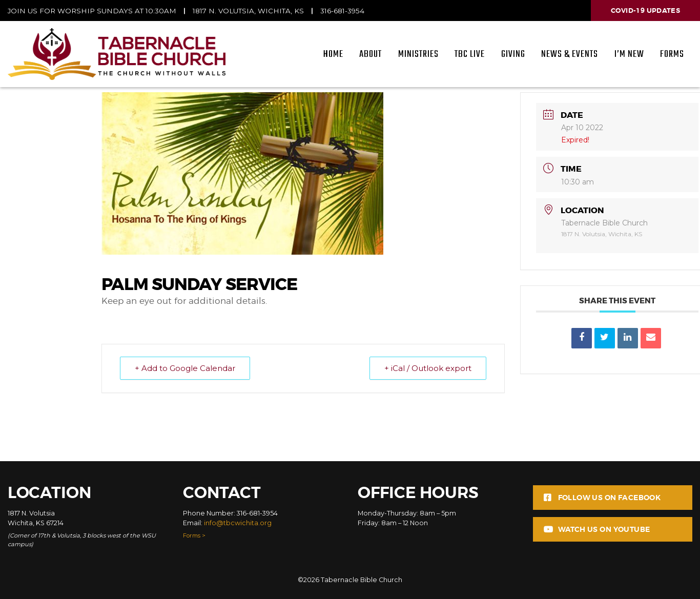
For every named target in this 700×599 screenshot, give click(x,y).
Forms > (194, 535)
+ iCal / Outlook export (428, 368)
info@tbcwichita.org (238, 523)
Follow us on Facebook (602, 498)
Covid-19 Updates (645, 11)
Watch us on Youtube (597, 529)
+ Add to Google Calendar (185, 368)
